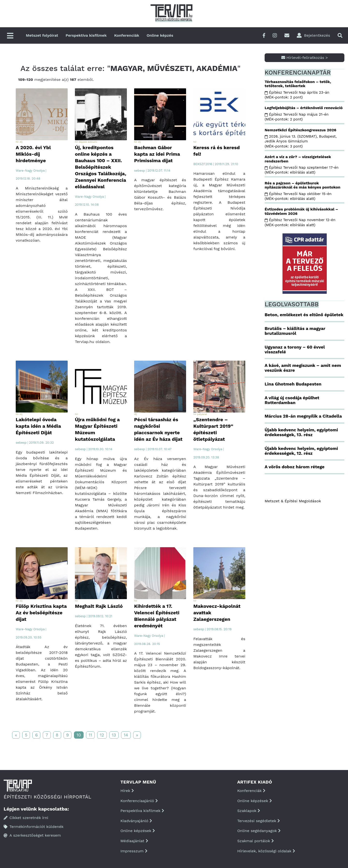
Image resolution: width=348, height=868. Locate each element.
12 (102, 735)
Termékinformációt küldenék (34, 827)
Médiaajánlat (134, 841)
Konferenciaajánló (139, 801)
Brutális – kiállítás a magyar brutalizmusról (295, 331)
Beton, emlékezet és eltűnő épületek (304, 315)
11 (90, 735)
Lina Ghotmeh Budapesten (293, 384)
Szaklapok (249, 811)
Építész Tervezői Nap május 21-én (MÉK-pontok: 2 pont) (297, 117)
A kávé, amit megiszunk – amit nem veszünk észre (303, 368)
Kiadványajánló (136, 821)
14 (126, 735)
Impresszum (134, 851)
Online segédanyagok (259, 831)
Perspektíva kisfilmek (86, 35)
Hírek (127, 791)
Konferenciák (127, 35)
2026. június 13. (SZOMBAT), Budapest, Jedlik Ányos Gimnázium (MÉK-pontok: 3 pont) (301, 141)
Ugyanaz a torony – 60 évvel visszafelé (295, 349)
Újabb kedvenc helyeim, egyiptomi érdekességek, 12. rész (301, 451)
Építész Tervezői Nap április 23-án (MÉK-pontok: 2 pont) (297, 95)
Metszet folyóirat (42, 35)
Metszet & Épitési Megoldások (293, 501)
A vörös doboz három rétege (295, 467)
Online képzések (138, 831)
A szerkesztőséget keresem (32, 835)
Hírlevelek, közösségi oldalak (266, 851)
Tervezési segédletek (259, 821)
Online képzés (160, 35)
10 (79, 735)
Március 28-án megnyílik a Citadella (303, 416)
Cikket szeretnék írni (26, 818)
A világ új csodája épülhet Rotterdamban (292, 400)
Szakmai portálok (256, 841)
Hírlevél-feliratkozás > (305, 58)
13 (114, 735)
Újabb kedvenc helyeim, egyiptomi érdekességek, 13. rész (301, 432)
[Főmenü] (10, 36)
